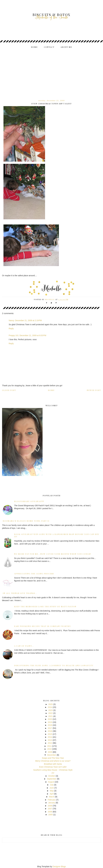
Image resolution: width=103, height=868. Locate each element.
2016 (50, 731)
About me (66, 47)
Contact (49, 47)
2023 (51, 710)
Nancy (12, 320)
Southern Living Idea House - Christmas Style (53, 770)
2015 (50, 734)
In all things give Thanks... (20, 593)
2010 (49, 749)
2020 (50, 719)
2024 (50, 707)
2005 (51, 815)
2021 (51, 716)
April (52, 794)
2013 (50, 740)
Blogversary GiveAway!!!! (29, 501)
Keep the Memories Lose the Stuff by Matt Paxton (45, 606)
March (52, 797)
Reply (11, 328)
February (52, 800)
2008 (50, 806)
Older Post (9, 390)
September (52, 779)
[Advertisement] (51, 71)
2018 (50, 725)
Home (34, 47)
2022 (51, 713)
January (52, 803)
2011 (49, 746)
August (51, 782)
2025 (51, 704)
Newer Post (94, 390)
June (52, 788)
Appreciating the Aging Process (34, 574)
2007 (50, 809)
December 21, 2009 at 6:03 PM (33, 335)
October (52, 776)
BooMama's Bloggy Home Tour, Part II (26, 521)
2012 (50, 743)
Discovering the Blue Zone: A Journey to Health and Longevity (54, 665)
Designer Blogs (59, 866)
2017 (50, 728)
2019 (50, 722)
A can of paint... (24, 646)
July (52, 785)
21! (53, 773)
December (52, 755)
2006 (50, 812)
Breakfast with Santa (53, 764)
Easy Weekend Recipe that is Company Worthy (42, 626)
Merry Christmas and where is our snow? (53, 761)
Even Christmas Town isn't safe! (53, 767)
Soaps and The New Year (53, 758)
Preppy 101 (14, 335)
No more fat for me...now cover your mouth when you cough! (53, 554)
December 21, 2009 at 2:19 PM (28, 320)
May (52, 791)
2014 (50, 737)
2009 (50, 752)
